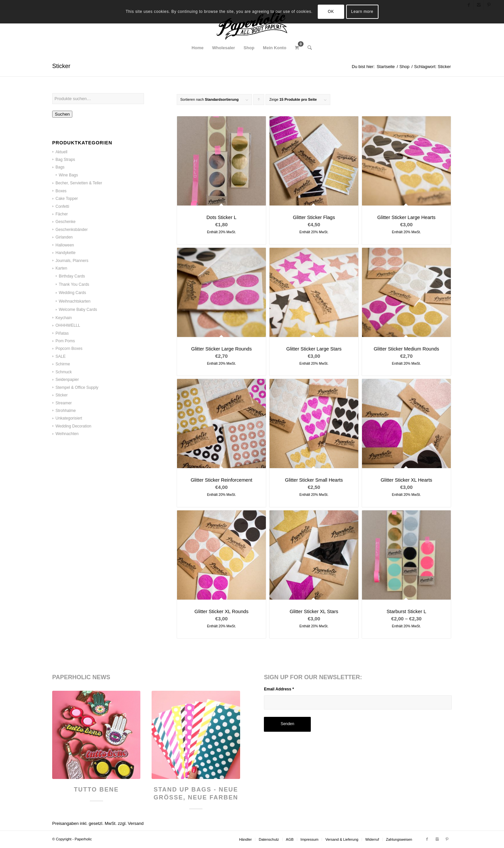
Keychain (64, 318)
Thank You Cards (74, 284)
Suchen (62, 114)
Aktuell (61, 152)
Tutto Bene (96, 790)
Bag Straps (65, 160)
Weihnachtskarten (75, 301)
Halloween (65, 245)
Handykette (66, 253)
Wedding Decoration (73, 426)
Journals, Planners (72, 261)
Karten (61, 268)
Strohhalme (66, 411)
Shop (404, 67)
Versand (136, 823)
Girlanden (64, 237)
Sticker (62, 395)
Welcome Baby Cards (78, 310)
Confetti (62, 206)
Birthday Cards (72, 276)
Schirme (63, 364)
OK (331, 12)
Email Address (279, 689)
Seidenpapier (67, 380)
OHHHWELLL (68, 325)
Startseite (386, 67)
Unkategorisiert (69, 418)
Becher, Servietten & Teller (79, 183)
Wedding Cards (72, 293)
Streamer (64, 403)
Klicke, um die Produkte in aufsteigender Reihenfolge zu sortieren (259, 101)
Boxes (61, 191)
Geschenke (66, 222)
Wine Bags (68, 175)
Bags (60, 167)
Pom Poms (65, 341)
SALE (61, 356)
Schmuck (64, 372)
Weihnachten (67, 434)
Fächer (62, 214)
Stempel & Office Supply (77, 387)
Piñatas (62, 333)
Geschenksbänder (72, 230)
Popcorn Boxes (69, 349)
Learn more (362, 12)
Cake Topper (67, 199)
